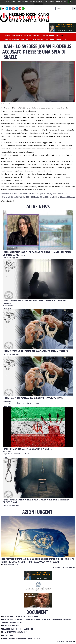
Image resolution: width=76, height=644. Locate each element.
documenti (38, 39)
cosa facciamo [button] (31, 35)
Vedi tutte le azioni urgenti (64, 567)
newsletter (61, 39)
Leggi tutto (15, 258)
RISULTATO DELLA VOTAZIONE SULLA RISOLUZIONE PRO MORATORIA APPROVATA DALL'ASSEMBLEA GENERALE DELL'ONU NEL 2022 (37, 621)
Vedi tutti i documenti (66, 642)
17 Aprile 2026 (8, 258)
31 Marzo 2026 (6, 565)
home (7, 35)
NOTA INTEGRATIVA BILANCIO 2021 (15, 632)
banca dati (26, 39)
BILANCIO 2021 (8, 635)
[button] (3, 9)
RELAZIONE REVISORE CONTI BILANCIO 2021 (18, 629)
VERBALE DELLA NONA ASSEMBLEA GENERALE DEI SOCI (21, 638)
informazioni (38, 4)
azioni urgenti (12, 39)
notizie (63, 35)
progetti (50, 39)
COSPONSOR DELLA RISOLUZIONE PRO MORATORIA (20, 616)
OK (70, 1)
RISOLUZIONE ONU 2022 (11, 626)
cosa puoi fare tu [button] (49, 35)
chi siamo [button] (17, 35)
